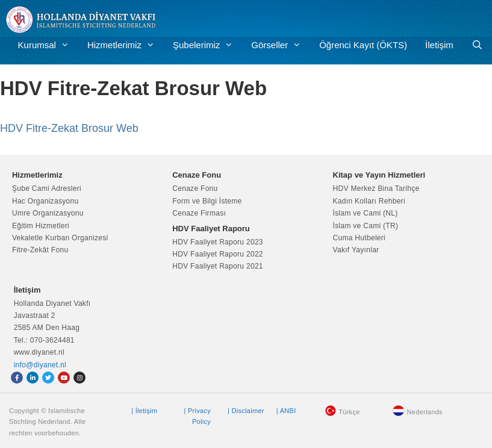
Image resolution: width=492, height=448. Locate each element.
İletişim (439, 45)
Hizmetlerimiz (126, 45)
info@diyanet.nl (40, 365)
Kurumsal (48, 45)
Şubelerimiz (207, 45)
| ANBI (286, 411)
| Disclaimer (246, 411)
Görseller (281, 45)
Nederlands (425, 412)
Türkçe (349, 412)
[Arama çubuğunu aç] (477, 45)
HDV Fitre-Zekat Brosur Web (69, 128)
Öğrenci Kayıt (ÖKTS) (363, 45)
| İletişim (144, 411)
